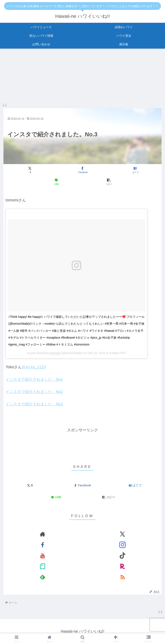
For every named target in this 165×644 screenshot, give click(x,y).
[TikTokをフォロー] (122, 556)
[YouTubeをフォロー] (43, 556)
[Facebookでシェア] (82, 170)
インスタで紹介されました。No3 (34, 404)
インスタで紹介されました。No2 (34, 392)
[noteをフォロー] (43, 566)
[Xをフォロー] (122, 534)
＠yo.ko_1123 (34, 367)
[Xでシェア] (30, 170)
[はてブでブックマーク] (135, 170)
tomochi (55, 353)
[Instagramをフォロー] (122, 545)
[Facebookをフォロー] (43, 545)
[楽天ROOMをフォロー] (122, 566)
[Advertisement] (82, 443)
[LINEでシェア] (56, 182)
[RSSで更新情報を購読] (122, 577)
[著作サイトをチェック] (43, 534)
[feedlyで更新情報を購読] (43, 577)
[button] (109, 182)
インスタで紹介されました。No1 (34, 379)
